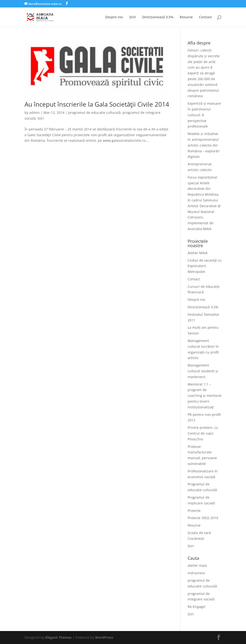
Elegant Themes (58, 637)
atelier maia (197, 565)
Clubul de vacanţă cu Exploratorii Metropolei (205, 266)
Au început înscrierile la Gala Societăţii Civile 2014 (97, 104)
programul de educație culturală (94, 113)
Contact (205, 17)
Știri (133, 17)
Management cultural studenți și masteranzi (203, 371)
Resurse (186, 17)
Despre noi (114, 17)
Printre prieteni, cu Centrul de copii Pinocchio (203, 433)
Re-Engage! (197, 607)
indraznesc (197, 573)
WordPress (104, 637)
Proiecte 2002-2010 (203, 518)
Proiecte (194, 511)
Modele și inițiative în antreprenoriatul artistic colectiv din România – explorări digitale (204, 145)
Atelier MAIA (198, 253)
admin (34, 113)
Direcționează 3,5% (158, 17)
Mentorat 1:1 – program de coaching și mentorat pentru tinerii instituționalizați (205, 396)
